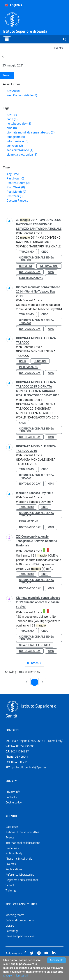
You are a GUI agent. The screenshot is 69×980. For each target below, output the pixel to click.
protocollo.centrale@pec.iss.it (30, 767)
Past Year (15, 196)
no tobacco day (19, 124)
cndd (12, 119)
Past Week (16, 187)
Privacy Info (13, 792)
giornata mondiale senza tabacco (31, 132)
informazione (17, 141)
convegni (15, 146)
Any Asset (13, 91)
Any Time (13, 174)
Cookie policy (14, 802)
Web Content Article (22, 95)
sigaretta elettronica (22, 155)
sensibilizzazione (20, 150)
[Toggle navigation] (7, 39)
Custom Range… (17, 201)
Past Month (16, 192)
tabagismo (16, 137)
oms (12, 128)
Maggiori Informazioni (16, 976)
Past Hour (15, 178)
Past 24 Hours (18, 183)
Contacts (11, 797)
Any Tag (12, 115)
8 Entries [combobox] (36, 663)
